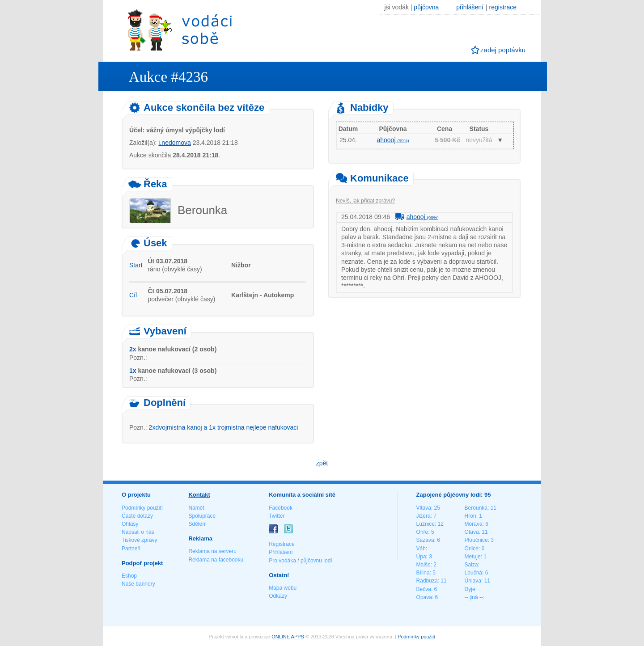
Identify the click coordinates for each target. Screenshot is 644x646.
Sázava (425, 540)
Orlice (472, 549)
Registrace (282, 544)
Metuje (473, 557)
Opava (424, 597)
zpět (322, 463)
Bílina (423, 573)
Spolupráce (202, 516)
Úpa (421, 557)
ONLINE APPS (288, 637)
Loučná (473, 573)
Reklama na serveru (212, 551)
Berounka (476, 508)
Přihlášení (281, 552)
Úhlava (473, 581)
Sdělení (197, 524)
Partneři (131, 549)
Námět (196, 508)
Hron (470, 516)
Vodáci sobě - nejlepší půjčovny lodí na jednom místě (180, 30)
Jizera (424, 516)
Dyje (470, 589)
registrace (503, 7)
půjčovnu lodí (316, 561)
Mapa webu (283, 588)
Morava (474, 524)
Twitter (277, 516)
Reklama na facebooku (216, 560)
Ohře (422, 532)
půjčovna (426, 7)
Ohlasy (130, 524)
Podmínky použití (142, 508)
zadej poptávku (503, 50)
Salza (471, 565)
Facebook (281, 508)
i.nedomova (174, 143)
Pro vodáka (282, 561)
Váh (421, 549)
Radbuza (427, 581)
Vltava (424, 508)
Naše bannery (138, 584)
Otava (472, 532)
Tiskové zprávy (140, 540)
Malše (424, 565)
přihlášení (470, 7)
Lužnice (426, 524)
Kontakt (199, 495)
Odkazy (278, 596)
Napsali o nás (138, 532)
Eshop (129, 576)
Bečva (424, 589)
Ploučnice (476, 540)
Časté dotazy (137, 516)
